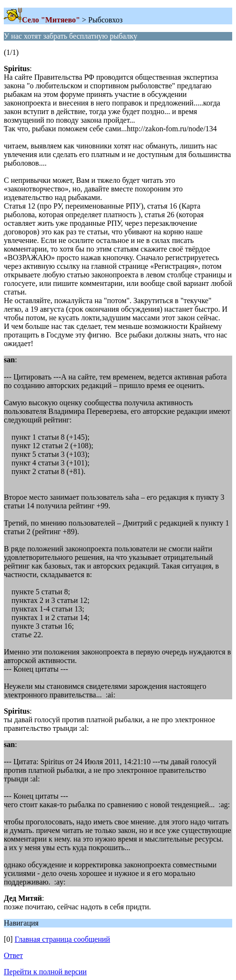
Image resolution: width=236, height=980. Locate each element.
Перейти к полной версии (45, 972)
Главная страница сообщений (62, 939)
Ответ (13, 955)
